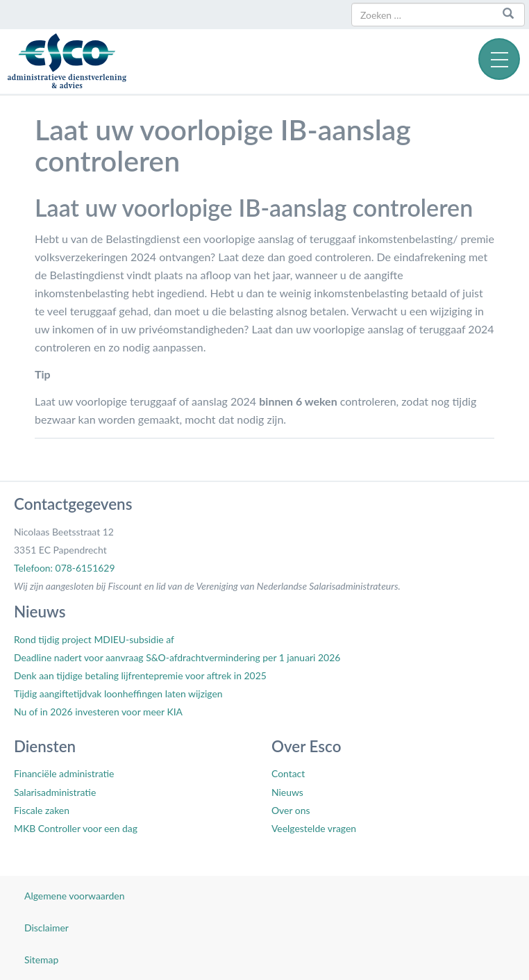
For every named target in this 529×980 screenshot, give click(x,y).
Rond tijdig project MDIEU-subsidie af (94, 639)
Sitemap (41, 960)
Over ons (291, 810)
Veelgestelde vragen (314, 828)
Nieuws (287, 792)
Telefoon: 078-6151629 (64, 568)
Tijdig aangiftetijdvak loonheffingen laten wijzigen (118, 694)
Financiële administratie (64, 773)
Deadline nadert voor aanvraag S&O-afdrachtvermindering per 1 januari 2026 (177, 657)
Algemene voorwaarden (74, 896)
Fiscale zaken (42, 810)
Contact (288, 773)
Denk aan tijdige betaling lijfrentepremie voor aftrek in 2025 (140, 675)
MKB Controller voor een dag (76, 828)
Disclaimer (47, 928)
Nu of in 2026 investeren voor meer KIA (98, 712)
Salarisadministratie (55, 792)
